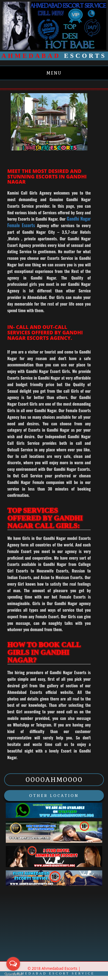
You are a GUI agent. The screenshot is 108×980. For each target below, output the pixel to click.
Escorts (54, 56)
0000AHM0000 (54, 780)
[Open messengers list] (13, 964)
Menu (54, 73)
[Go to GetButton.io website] (13, 974)
